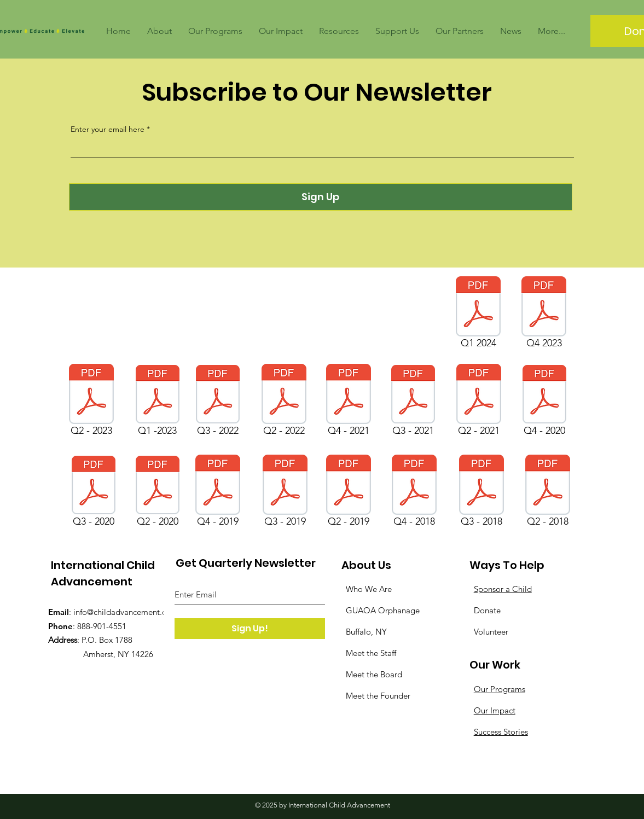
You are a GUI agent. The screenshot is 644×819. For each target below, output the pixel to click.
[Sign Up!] (250, 629)
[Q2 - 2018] (548, 493)
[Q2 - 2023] (92, 402)
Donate (487, 610)
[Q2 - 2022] (284, 402)
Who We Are (369, 589)
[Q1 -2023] (158, 402)
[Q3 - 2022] (218, 402)
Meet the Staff (371, 653)
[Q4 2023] (544, 315)
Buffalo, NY (366, 632)
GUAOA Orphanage (383, 610)
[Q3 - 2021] (413, 402)
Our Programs (500, 689)
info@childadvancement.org (124, 612)
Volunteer (491, 632)
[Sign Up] (321, 197)
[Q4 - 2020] (544, 402)
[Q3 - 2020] (94, 493)
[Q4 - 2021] (349, 402)
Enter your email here (108, 129)
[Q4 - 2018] (414, 493)
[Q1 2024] (478, 315)
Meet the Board (374, 674)
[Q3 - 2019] (285, 493)
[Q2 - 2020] (158, 493)
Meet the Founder (378, 696)
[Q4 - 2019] (218, 493)
